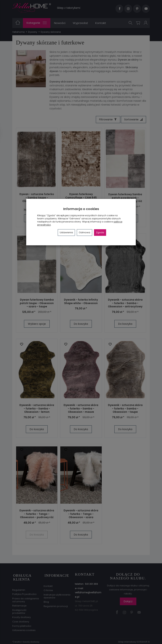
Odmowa (84, 232)
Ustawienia (66, 232)
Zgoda (100, 232)
